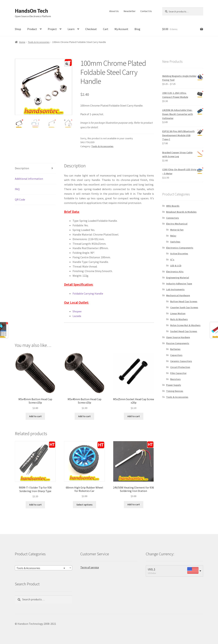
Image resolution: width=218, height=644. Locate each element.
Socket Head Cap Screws (184, 331)
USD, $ (151, 569)
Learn (71, 29)
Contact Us (146, 11)
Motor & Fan (177, 230)
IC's (172, 260)
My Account (121, 29)
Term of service (90, 567)
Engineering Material (178, 278)
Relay (173, 236)
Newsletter (130, 11)
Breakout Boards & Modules (181, 212)
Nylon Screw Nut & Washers (185, 325)
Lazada (77, 316)
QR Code (20, 199)
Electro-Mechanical (177, 224)
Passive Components (178, 343)
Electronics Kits (175, 272)
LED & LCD (176, 266)
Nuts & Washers (179, 319)
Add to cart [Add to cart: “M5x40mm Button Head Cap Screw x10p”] (84, 416)
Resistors (175, 379)
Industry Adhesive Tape (179, 284)
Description (22, 168)
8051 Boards (173, 206)
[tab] (35, 168)
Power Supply (174, 385)
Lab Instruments (175, 289)
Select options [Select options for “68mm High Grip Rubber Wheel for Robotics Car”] (84, 505)
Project (52, 29)
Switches (175, 242)
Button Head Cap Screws (184, 301)
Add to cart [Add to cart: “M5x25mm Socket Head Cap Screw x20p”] (134, 416)
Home (22, 42)
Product (32, 29)
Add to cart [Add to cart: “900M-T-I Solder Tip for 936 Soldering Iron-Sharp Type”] (35, 505)
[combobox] (44, 568)
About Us (114, 11)
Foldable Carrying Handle (88, 293)
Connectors (173, 218)
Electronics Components (180, 248)
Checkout (91, 29)
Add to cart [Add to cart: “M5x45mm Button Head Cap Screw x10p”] (35, 416)
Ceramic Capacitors (181, 361)
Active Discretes (179, 254)
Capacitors (176, 355)
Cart (106, 29)
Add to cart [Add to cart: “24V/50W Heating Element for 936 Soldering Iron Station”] (134, 504)
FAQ (17, 189)
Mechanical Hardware (178, 295)
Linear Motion (178, 313)
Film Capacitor (178, 373)
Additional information (29, 179)
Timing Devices (175, 391)
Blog (137, 29)
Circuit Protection (180, 367)
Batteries (175, 349)
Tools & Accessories (39, 42)
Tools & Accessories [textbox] (41, 568)
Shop (18, 29)
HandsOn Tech (31, 11)
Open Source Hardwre (178, 337)
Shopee (77, 311)
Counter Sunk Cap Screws (184, 307)
